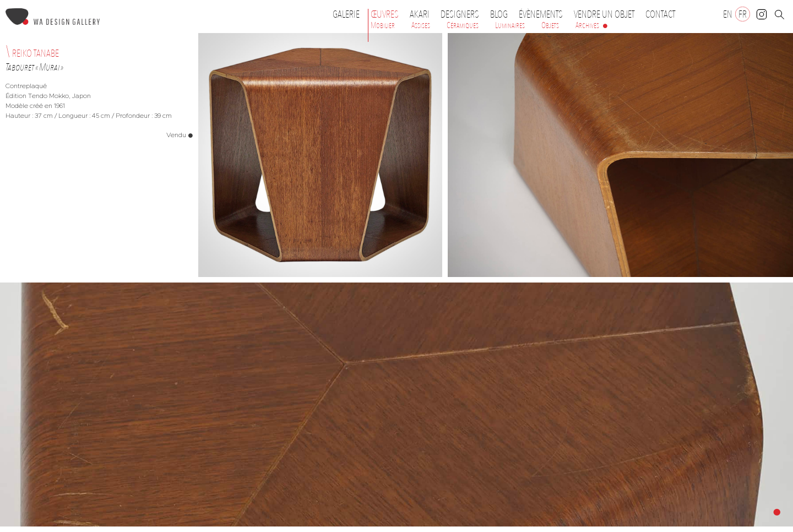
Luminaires (510, 25)
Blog (499, 14)
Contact (660, 14)
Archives (587, 25)
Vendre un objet (604, 14)
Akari (420, 14)
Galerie (346, 14)
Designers (463, 14)
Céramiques (463, 25)
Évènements (544, 14)
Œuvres (387, 14)
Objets (550, 25)
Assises (421, 25)
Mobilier (383, 25)
